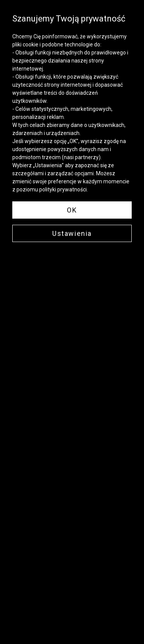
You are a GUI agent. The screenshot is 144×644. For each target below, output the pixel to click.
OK (72, 210)
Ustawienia (72, 233)
